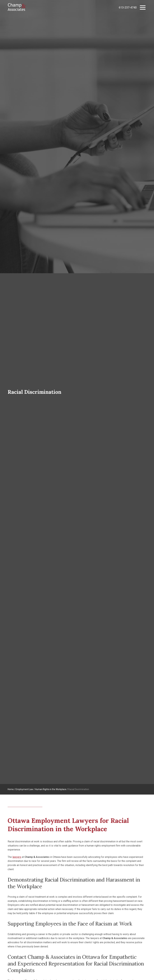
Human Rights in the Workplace (51, 789)
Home (11, 789)
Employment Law (24, 789)
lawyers (17, 857)
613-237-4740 (128, 7)
